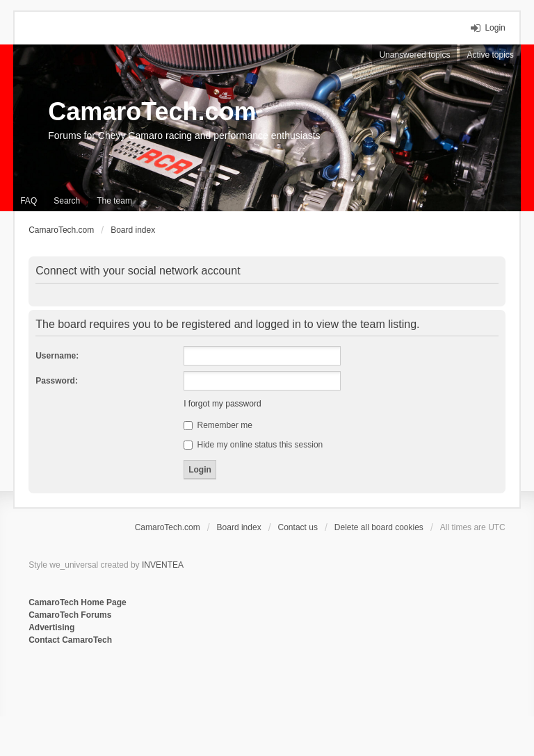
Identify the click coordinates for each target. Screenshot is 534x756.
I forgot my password (222, 404)
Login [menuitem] (495, 28)
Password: (57, 381)
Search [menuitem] (67, 201)
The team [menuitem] (114, 201)
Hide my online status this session (253, 445)
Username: (57, 356)
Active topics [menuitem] (490, 55)
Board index (239, 527)
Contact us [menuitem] (298, 527)
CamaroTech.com (152, 112)
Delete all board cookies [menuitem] (379, 527)
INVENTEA (163, 565)
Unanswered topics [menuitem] (414, 55)
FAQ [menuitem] (29, 201)
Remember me (218, 425)
